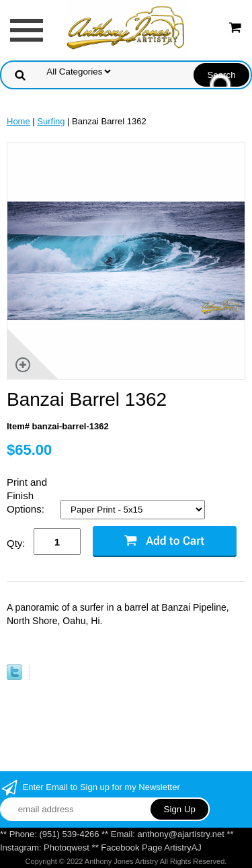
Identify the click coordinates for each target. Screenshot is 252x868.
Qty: (16, 543)
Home (18, 121)
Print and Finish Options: (27, 495)
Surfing (51, 121)
